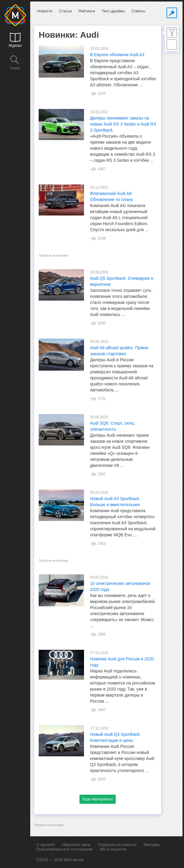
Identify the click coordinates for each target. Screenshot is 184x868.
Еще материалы (98, 799)
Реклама (152, 845)
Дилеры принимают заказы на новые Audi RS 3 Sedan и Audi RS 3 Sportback (123, 124)
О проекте (45, 845)
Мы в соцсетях (113, 849)
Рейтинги (87, 11)
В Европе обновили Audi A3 (117, 55)
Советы (138, 11)
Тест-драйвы (113, 11)
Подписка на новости (117, 845)
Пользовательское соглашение (65, 849)
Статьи (65, 11)
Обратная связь (76, 845)
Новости (45, 11)
